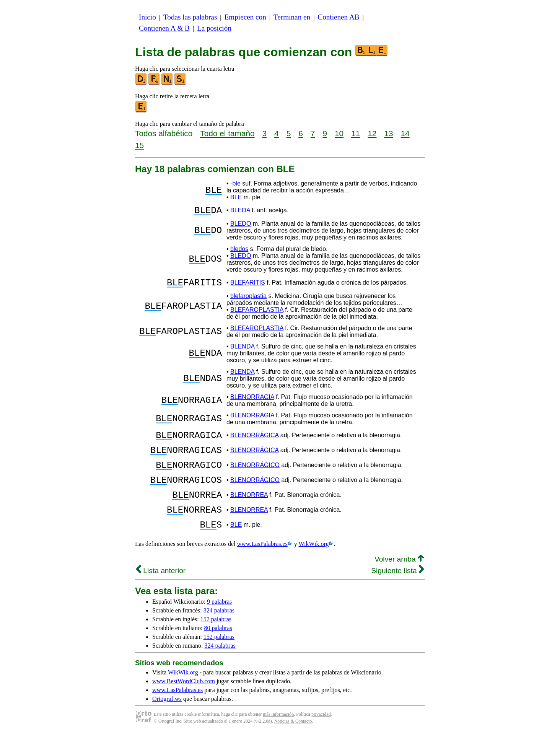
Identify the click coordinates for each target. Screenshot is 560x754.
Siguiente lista (397, 591)
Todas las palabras (190, 17)
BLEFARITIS (248, 286)
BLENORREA (249, 510)
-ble (235, 183)
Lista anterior (161, 591)
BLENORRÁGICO (255, 475)
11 (356, 133)
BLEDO (241, 226)
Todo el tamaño (227, 133)
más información (278, 735)
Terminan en (292, 17)
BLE (236, 197)
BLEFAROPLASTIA (257, 314)
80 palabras (218, 649)
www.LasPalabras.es (262, 564)
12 (372, 133)
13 (388, 133)
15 (139, 145)
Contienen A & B (164, 28)
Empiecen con (245, 17)
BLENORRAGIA (252, 401)
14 (405, 133)
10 (339, 133)
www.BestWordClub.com (184, 702)
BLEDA (240, 211)
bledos (239, 251)
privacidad (321, 735)
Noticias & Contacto (293, 742)
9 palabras (219, 622)
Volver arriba (399, 580)
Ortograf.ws (167, 719)
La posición (214, 28)
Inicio (147, 17)
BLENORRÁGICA (254, 441)
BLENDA (242, 351)
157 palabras (216, 640)
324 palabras (219, 631)
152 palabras (219, 657)
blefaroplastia (248, 300)
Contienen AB (338, 17)
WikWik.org (314, 564)
